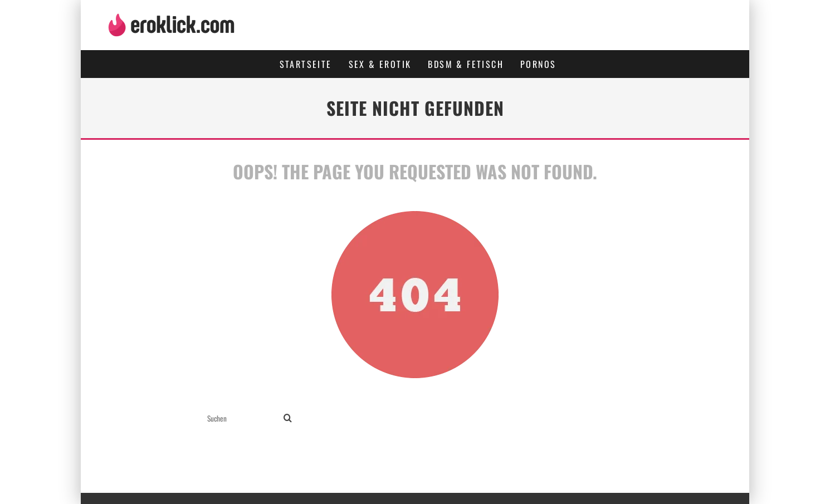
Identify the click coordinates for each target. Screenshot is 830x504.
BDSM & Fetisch (466, 64)
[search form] (243, 419)
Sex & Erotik (380, 64)
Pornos (538, 64)
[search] (288, 419)
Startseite (306, 64)
